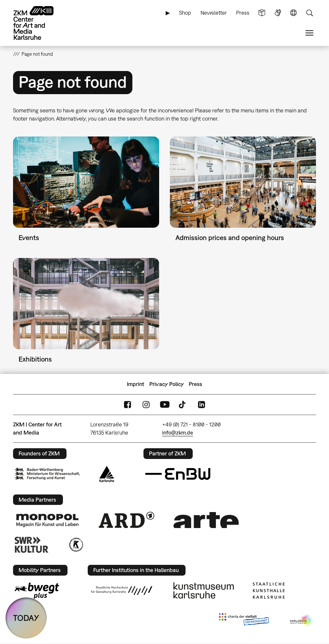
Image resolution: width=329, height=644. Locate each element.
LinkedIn (202, 405)
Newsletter (214, 13)
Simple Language (262, 13)
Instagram (146, 405)
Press (243, 13)
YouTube (165, 405)
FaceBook (127, 405)
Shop (185, 13)
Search (309, 13)
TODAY (26, 618)
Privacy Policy (167, 384)
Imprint (135, 384)
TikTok (183, 405)
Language (293, 13)
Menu (309, 33)
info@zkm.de (178, 433)
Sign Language (278, 13)
